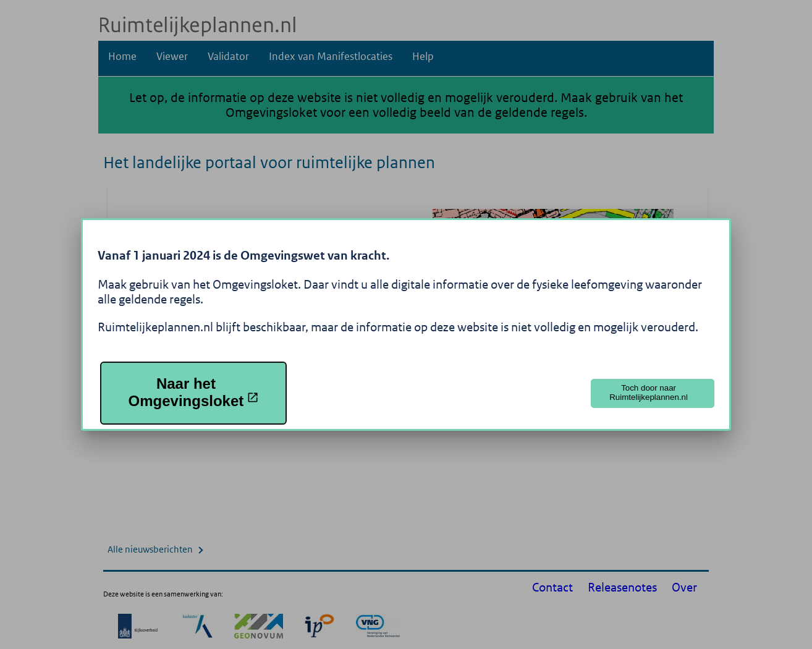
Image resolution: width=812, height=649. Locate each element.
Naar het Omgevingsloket (194, 392)
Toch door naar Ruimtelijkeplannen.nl (649, 392)
